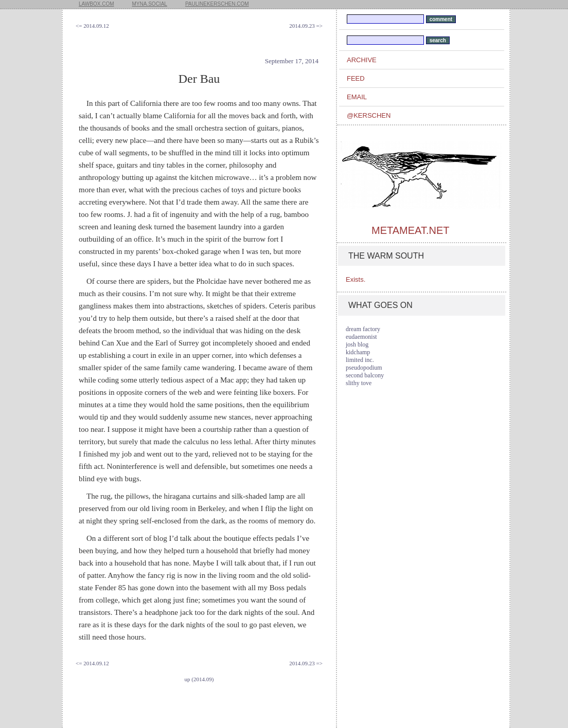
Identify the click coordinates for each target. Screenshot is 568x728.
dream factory (363, 329)
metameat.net (410, 230)
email (357, 97)
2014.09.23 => (306, 26)
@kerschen (369, 115)
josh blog (357, 344)
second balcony (365, 375)
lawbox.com (96, 4)
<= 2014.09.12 (92, 26)
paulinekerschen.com (217, 4)
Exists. (356, 279)
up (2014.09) (199, 679)
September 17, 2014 (292, 61)
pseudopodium (364, 368)
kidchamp (358, 352)
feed (356, 78)
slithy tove (359, 383)
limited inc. (360, 360)
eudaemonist (361, 337)
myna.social (150, 4)
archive (362, 60)
